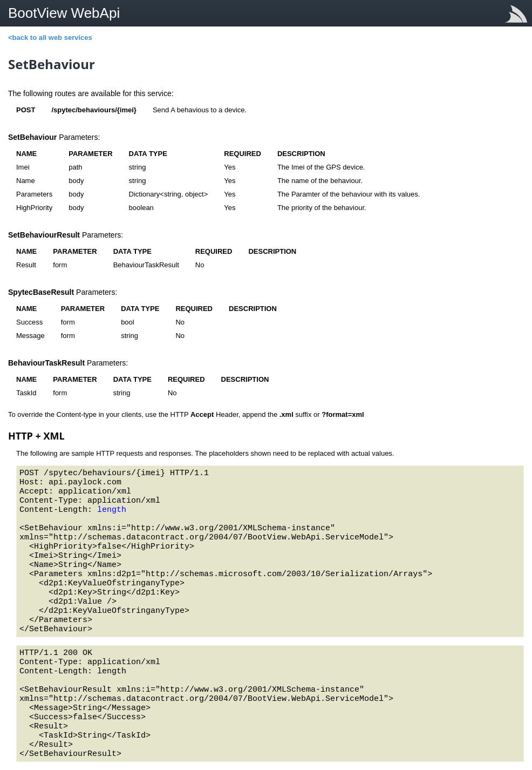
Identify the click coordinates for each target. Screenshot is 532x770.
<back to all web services (50, 38)
